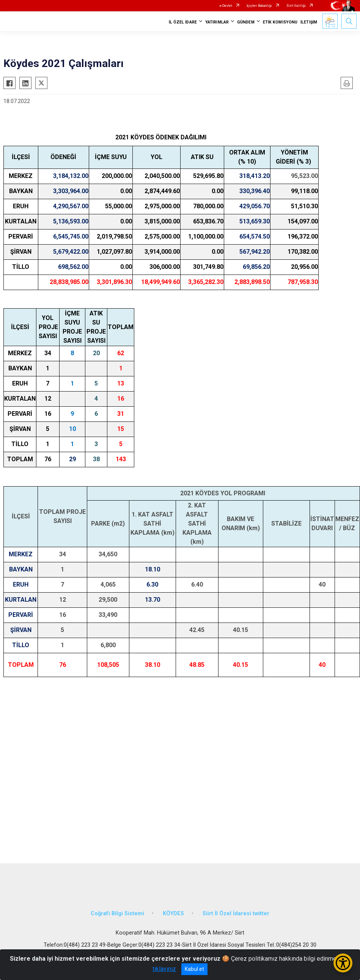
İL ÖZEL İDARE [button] (183, 22)
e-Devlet (226, 6)
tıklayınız (164, 969)
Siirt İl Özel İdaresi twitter (236, 914)
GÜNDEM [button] (246, 22)
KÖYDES (173, 914)
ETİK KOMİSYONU (280, 22)
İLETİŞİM (309, 22)
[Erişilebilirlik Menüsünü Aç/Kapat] (343, 963)
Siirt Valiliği (296, 6)
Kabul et (194, 969)
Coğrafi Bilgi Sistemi (117, 914)
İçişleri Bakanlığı (259, 6)
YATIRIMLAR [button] (217, 22)
